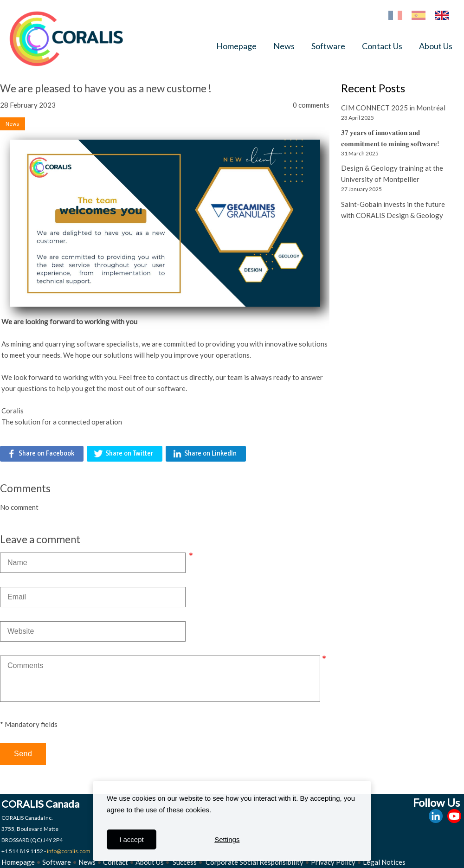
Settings (227, 839)
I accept (132, 839)
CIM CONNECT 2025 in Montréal (393, 108)
